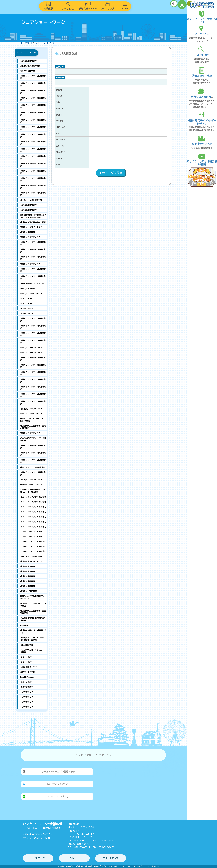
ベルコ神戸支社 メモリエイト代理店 (33, 651)
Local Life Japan (27, 677)
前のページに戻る (111, 173)
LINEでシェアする (58, 796)
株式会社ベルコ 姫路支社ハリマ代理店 (33, 605)
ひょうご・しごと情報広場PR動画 (202, 163)
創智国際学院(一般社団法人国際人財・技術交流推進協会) (33, 216)
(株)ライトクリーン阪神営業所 (33, 467)
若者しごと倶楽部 (202, 97)
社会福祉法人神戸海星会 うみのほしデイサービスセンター (33, 491)
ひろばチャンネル (202, 144)
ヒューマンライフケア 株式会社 (33, 497)
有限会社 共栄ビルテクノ (31, 227)
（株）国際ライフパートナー (32, 284)
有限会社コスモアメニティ (31, 237)
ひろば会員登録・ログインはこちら (93, 755)
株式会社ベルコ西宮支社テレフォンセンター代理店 (33, 639)
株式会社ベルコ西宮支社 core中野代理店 (33, 427)
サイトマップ (38, 858)
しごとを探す (68, 9)
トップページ (27, 43)
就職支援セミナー (88, 9)
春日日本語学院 (27, 645)
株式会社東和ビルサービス (31, 561)
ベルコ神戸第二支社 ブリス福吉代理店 (33, 439)
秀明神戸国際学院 (28, 71)
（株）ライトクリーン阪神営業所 (33, 77)
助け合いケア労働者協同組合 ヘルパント (34, 597)
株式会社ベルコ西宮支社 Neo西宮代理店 (33, 612)
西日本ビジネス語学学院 (30, 66)
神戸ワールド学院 (28, 672)
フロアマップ (107, 9)
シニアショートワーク (45, 43)
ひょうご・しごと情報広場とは (202, 21)
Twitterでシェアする (58, 784)
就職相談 (49, 9)
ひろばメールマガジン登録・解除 (58, 772)
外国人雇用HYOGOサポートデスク (202, 122)
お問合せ (74, 858)
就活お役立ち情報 (202, 76)
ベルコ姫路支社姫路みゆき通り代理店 (33, 619)
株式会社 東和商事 (28, 591)
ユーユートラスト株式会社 (31, 200)
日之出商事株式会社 (28, 61)
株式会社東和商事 (28, 232)
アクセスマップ (111, 858)
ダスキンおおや (27, 299)
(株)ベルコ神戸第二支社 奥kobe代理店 (32, 420)
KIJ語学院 (24, 625)
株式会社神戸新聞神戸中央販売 (33, 222)
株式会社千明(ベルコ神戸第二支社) (33, 631)
